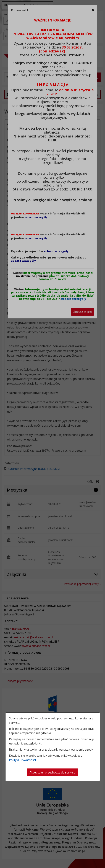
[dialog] (52, 434)
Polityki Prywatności (22, 760)
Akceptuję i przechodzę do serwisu (52, 772)
